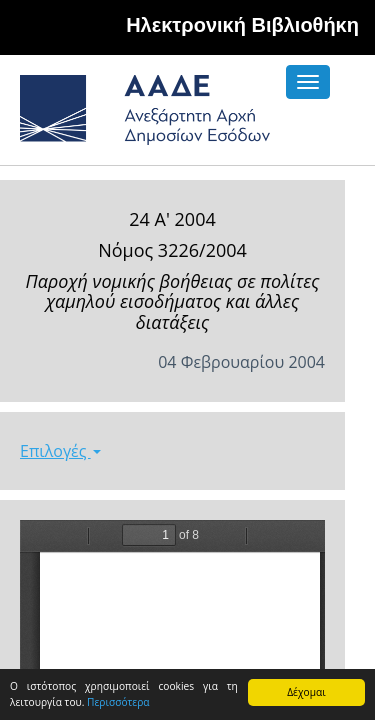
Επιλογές (60, 451)
